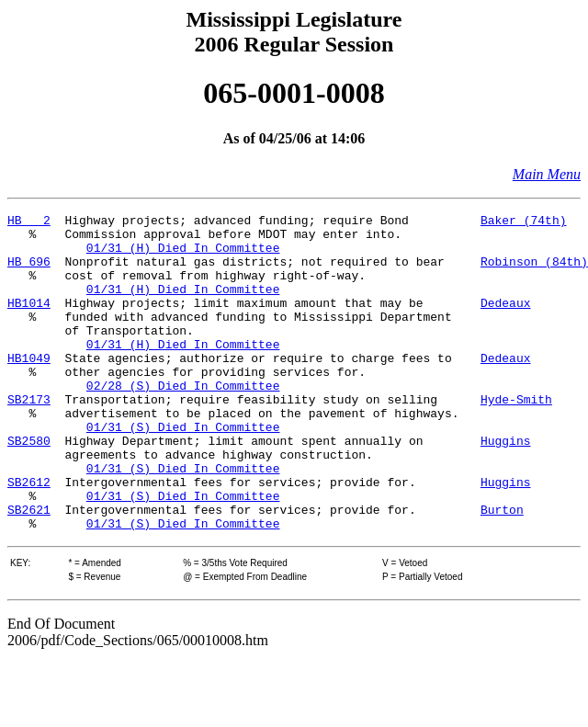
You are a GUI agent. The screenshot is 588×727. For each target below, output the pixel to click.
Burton (502, 570)
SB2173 (29, 437)
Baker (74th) (524, 222)
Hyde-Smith (516, 437)
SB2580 (29, 487)
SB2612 (29, 537)
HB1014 (29, 322)
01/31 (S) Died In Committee (183, 471)
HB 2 (29, 222)
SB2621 (29, 570)
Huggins (506, 487)
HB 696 (29, 272)
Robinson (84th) (534, 272)
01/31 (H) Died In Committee (183, 256)
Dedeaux (506, 322)
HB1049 (29, 388)
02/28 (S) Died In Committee (183, 421)
